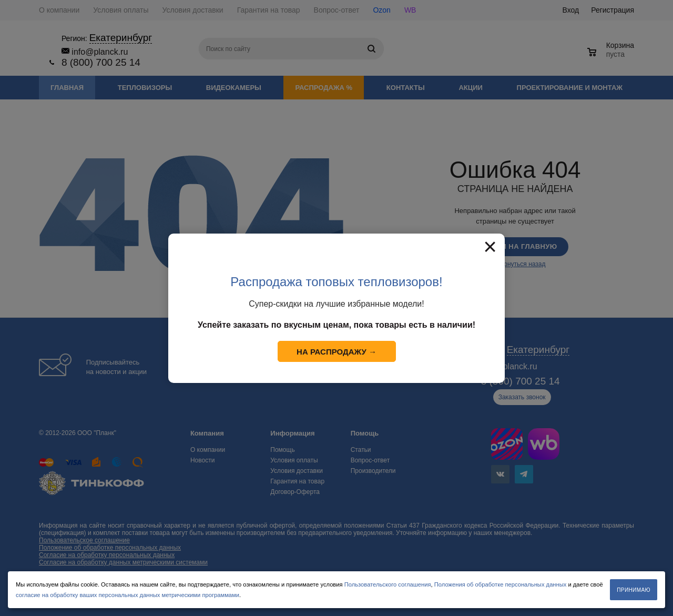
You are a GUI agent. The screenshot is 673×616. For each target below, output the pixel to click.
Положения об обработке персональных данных (501, 584)
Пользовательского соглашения (388, 584)
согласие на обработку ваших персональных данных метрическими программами (128, 595)
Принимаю (634, 590)
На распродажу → (336, 352)
